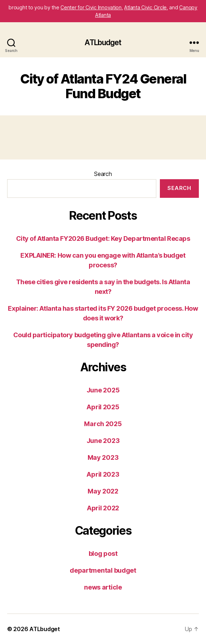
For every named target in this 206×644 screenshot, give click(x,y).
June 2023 (103, 441)
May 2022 (103, 491)
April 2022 (103, 508)
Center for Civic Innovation (91, 7)
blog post (103, 554)
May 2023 (103, 457)
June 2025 (103, 390)
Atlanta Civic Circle (145, 7)
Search (103, 174)
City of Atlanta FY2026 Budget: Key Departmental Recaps (103, 238)
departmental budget (103, 570)
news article (103, 587)
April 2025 (103, 407)
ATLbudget (103, 42)
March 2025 (103, 424)
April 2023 (103, 474)
